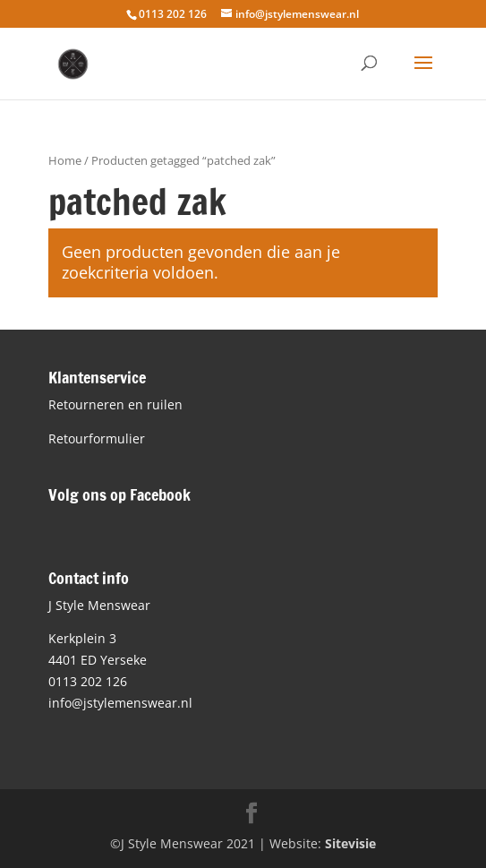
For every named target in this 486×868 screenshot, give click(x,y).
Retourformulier (97, 438)
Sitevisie (350, 843)
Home (65, 160)
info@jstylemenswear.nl (120, 703)
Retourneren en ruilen (115, 404)
